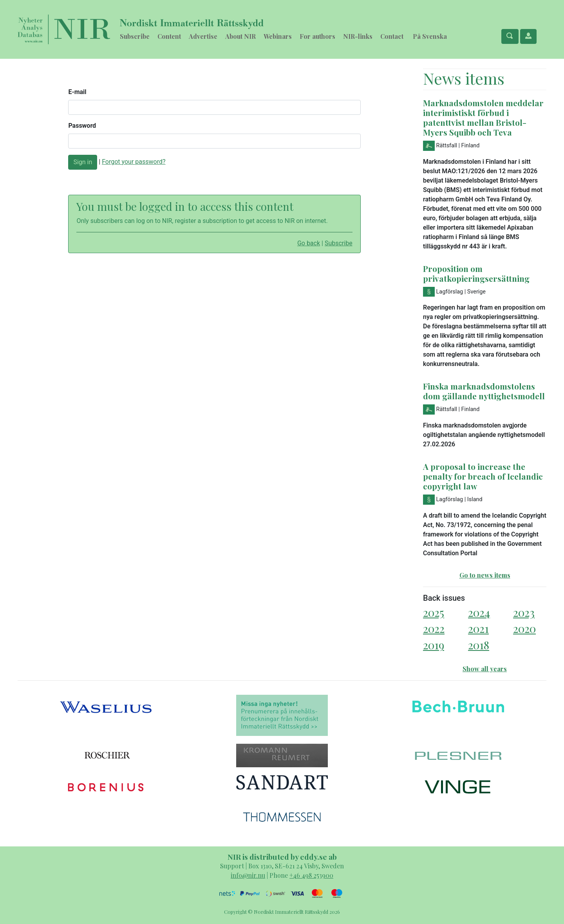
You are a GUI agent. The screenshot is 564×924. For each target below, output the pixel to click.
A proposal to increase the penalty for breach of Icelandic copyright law (483, 476)
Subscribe (135, 36)
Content (169, 36)
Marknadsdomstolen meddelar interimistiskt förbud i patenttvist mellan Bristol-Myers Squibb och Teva (483, 117)
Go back (309, 243)
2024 (479, 612)
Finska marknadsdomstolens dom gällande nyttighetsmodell (484, 391)
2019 (434, 645)
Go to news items (485, 575)
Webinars (278, 36)
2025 (434, 612)
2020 (524, 628)
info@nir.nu (248, 875)
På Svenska (430, 36)
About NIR (240, 36)
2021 (478, 628)
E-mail (77, 92)
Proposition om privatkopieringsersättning (476, 273)
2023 (524, 612)
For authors (317, 36)
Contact (392, 36)
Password (82, 126)
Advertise (203, 36)
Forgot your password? (134, 162)
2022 (434, 628)
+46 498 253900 (311, 875)
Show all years (485, 669)
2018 (479, 645)
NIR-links (358, 36)
